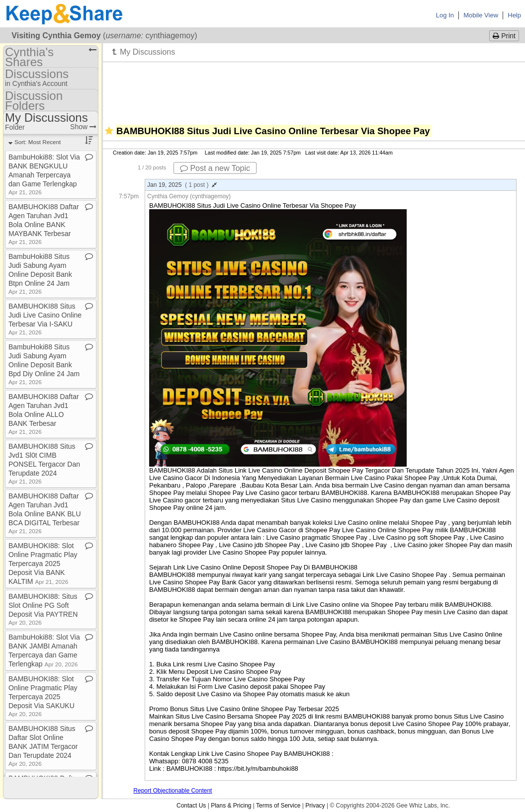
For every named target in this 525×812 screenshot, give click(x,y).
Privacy (315, 806)
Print (504, 36)
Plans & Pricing (231, 806)
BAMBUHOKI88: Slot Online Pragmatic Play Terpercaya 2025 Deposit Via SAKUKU (43, 696)
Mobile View (481, 15)
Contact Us (191, 806)
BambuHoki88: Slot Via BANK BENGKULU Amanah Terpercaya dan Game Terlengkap (44, 174)
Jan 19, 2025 (182, 185)
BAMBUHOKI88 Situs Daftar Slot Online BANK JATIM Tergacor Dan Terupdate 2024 (43, 746)
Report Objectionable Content (173, 791)
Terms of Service (278, 806)
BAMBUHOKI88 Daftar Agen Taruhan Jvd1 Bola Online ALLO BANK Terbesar (44, 414)
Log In (445, 15)
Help (514, 15)
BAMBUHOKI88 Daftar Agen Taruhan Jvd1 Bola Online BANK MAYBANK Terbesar (44, 224)
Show (83, 127)
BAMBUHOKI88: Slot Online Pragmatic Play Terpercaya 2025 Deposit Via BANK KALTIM (43, 564)
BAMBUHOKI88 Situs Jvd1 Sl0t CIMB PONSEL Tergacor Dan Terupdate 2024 (44, 463)
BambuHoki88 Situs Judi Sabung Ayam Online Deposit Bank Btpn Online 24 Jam (40, 274)
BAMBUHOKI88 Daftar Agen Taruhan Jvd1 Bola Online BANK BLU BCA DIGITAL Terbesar (45, 513)
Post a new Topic (215, 168)
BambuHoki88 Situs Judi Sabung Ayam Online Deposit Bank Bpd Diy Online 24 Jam (44, 364)
